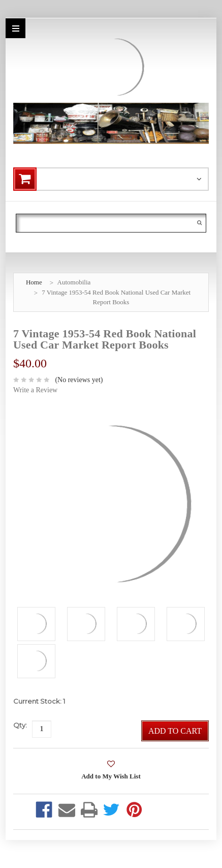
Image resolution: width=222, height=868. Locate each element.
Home (34, 282)
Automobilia (74, 282)
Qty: (20, 725)
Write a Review (35, 390)
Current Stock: (39, 701)
